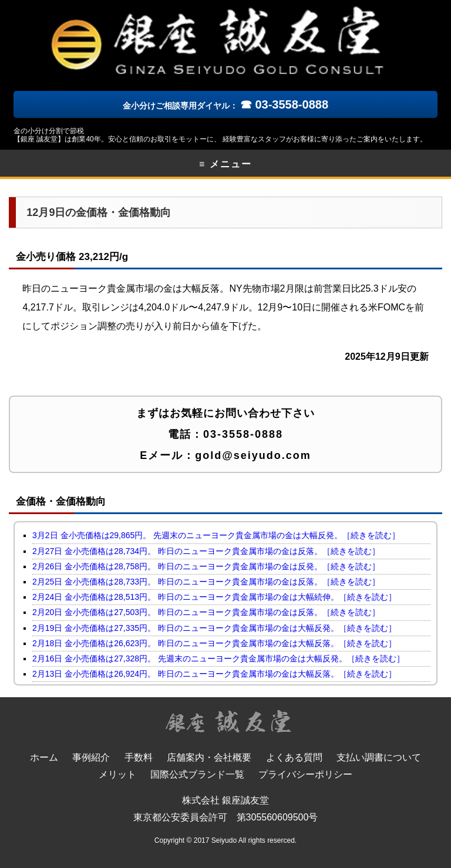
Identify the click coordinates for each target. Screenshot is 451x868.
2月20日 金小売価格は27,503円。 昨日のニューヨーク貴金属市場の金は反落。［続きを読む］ (206, 612)
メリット (117, 774)
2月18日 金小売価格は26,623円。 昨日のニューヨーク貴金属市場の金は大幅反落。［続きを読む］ (214, 643)
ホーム (44, 757)
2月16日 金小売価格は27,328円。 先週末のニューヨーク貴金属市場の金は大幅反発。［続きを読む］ (218, 658)
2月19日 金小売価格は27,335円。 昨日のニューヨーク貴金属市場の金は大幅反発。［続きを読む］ (214, 628)
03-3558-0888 (243, 434)
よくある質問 (294, 757)
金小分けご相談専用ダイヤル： (225, 106)
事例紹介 (91, 757)
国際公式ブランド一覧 (197, 774)
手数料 (139, 757)
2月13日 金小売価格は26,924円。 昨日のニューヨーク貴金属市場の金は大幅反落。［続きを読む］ (214, 674)
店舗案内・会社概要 (209, 757)
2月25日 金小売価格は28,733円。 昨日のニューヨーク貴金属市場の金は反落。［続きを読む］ (206, 582)
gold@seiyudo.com (253, 455)
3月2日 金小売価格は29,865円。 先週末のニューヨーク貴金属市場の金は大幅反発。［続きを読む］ (216, 535)
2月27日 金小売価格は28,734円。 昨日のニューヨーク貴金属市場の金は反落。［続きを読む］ (206, 551)
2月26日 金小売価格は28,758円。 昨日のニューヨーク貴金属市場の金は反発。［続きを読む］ (206, 566)
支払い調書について (379, 757)
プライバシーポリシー (305, 774)
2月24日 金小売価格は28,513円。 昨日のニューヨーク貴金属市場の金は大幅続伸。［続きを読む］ (214, 597)
